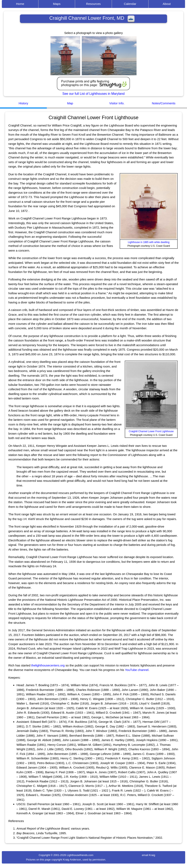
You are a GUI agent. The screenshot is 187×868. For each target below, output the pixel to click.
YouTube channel (137, 670)
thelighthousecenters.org (48, 665)
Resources (93, 4)
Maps (57, 4)
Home (20, 4)
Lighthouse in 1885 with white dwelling (149, 242)
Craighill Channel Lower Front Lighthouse (151, 431)
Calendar (130, 4)
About (167, 4)
